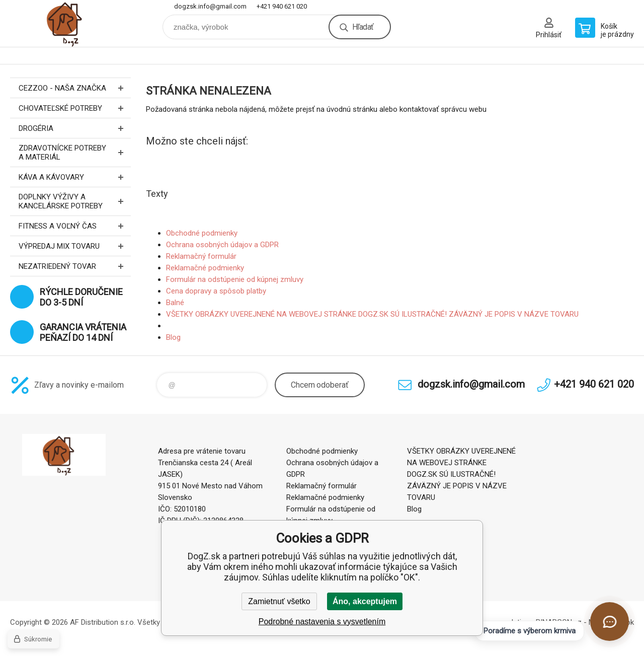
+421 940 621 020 (282, 6)
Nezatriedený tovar (75, 266)
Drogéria (75, 128)
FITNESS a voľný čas (75, 226)
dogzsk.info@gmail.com (210, 6)
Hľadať (363, 27)
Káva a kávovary (75, 177)
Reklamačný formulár (201, 256)
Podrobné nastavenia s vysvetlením (322, 622)
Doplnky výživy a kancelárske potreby (75, 201)
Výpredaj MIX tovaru (75, 246)
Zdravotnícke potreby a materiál (75, 153)
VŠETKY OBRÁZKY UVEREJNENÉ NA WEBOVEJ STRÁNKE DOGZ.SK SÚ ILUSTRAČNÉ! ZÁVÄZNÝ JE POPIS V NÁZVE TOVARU (372, 314)
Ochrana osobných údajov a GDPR (222, 245)
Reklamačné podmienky (205, 268)
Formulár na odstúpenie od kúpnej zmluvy (235, 279)
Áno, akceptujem (365, 601)
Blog (173, 337)
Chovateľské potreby (75, 108)
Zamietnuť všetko (279, 601)
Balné (175, 303)
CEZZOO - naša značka (75, 88)
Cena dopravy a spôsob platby (216, 291)
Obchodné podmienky (202, 233)
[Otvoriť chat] (610, 622)
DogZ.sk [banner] (70, 23)
